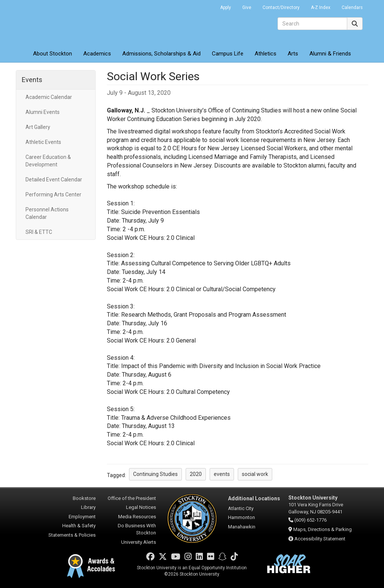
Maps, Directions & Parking (322, 529)
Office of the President (132, 498)
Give (247, 7)
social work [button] (255, 474)
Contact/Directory (281, 7)
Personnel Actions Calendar (47, 213)
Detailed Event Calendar (54, 180)
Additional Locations (254, 498)
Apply (226, 7)
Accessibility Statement (320, 539)
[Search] (312, 24)
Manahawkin (242, 527)
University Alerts (139, 542)
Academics (97, 54)
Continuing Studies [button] (155, 474)
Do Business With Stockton (137, 529)
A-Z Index (321, 7)
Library (88, 507)
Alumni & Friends (330, 54)
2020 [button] (196, 474)
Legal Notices (141, 507)
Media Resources (137, 517)
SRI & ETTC (39, 232)
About (52, 54)
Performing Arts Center (53, 195)
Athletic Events (43, 142)
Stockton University (70, 22)
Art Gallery (38, 127)
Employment (82, 517)
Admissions (161, 54)
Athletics (265, 54)
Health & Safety (79, 526)
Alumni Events (43, 112)
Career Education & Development (48, 161)
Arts (293, 54)
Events (32, 80)
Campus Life (228, 54)
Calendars (352, 7)
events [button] (222, 474)
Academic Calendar (49, 97)
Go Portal (205, 6)
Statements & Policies (72, 535)
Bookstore (84, 498)
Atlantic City (241, 508)
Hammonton (241, 517)
